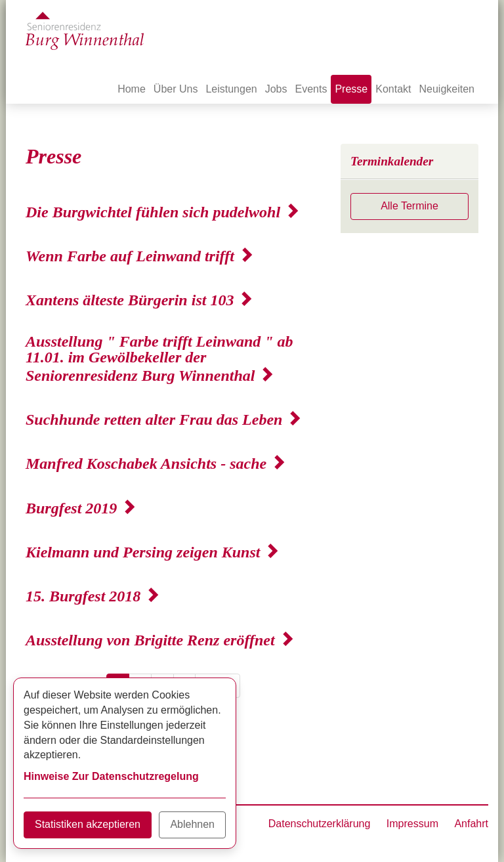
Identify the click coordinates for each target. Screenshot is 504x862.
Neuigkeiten (447, 89)
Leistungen (231, 89)
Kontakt (393, 89)
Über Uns (176, 89)
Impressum (412, 824)
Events (311, 89)
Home (132, 89)
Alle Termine (409, 206)
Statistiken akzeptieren (88, 824)
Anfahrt (471, 824)
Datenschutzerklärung (320, 824)
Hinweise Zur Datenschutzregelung (111, 776)
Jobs (276, 89)
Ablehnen (192, 824)
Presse (351, 89)
